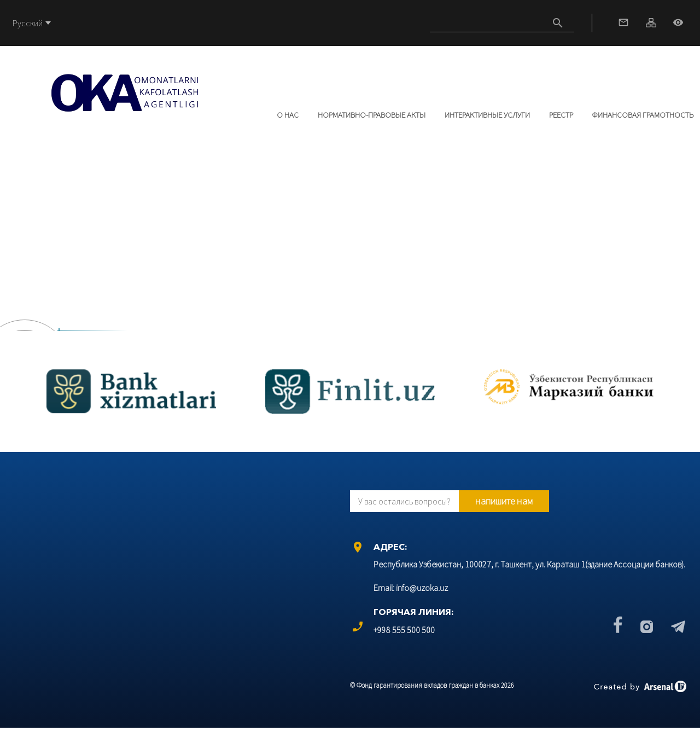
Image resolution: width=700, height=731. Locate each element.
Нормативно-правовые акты (372, 115)
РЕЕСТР (561, 115)
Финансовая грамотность (643, 115)
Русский (28, 23)
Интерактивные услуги (487, 115)
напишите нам (504, 501)
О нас (288, 115)
